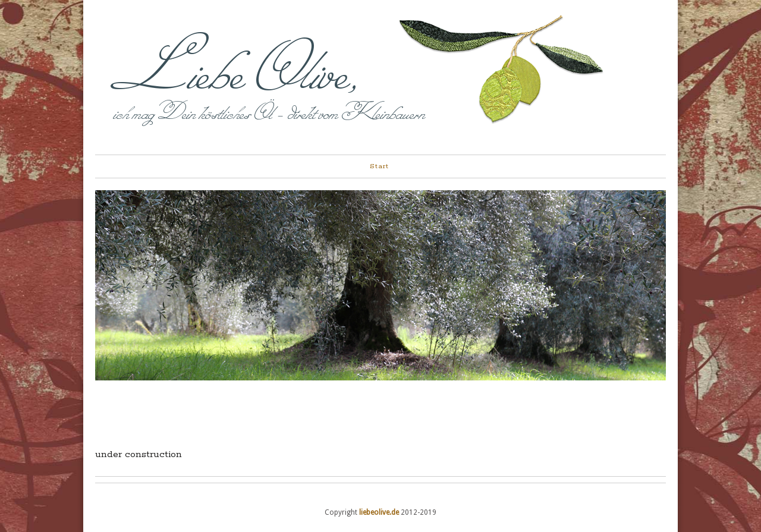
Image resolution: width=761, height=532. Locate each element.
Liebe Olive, (236, 70)
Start (379, 166)
